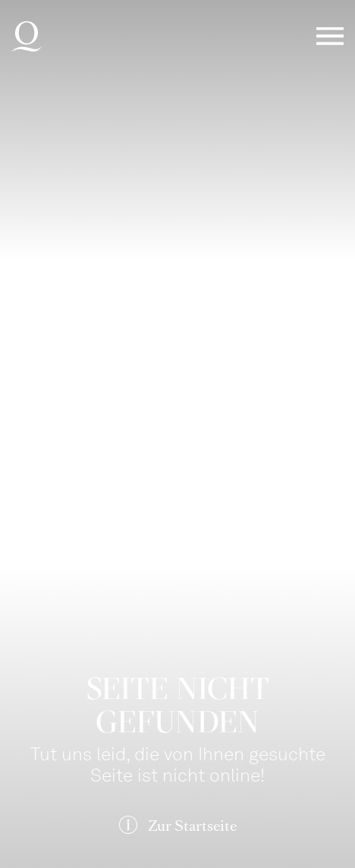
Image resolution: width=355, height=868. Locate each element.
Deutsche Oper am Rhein (27, 36)
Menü (330, 37)
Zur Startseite (192, 826)
